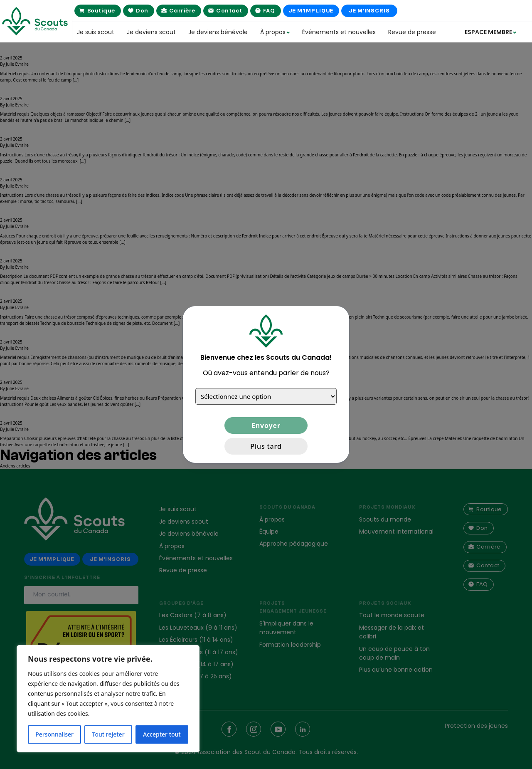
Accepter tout (162, 734)
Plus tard (266, 446)
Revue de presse (412, 32)
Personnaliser (54, 734)
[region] (108, 699)
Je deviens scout (151, 32)
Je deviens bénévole (218, 32)
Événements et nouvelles (339, 32)
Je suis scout (96, 32)
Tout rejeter (108, 734)
